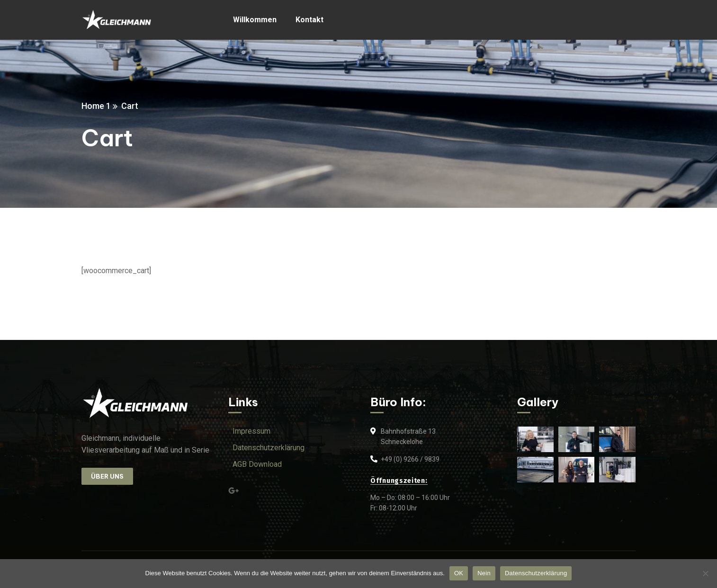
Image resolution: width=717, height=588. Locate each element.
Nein (484, 573)
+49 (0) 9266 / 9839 (410, 459)
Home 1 (96, 106)
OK (459, 573)
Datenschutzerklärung (536, 573)
